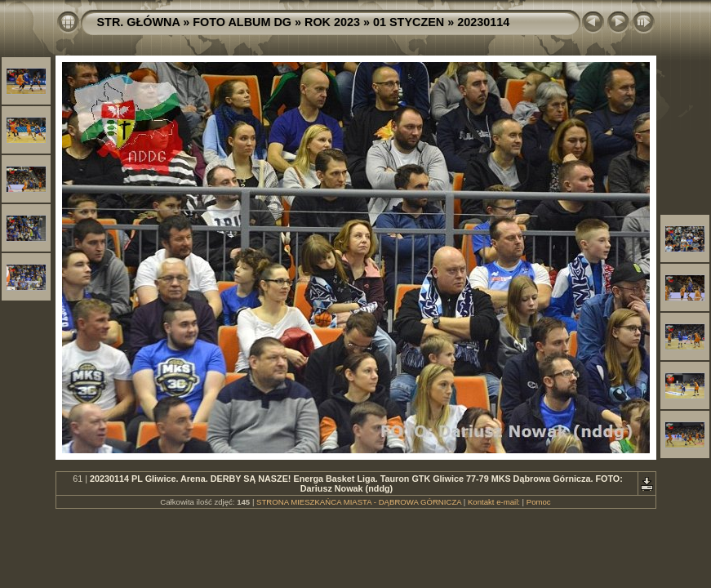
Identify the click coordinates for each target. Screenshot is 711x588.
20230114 (483, 22)
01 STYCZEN (409, 22)
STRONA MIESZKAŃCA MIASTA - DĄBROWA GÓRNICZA (359, 502)
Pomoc (539, 502)
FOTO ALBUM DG (242, 22)
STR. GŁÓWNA (139, 22)
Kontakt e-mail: (494, 502)
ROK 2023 (332, 22)
